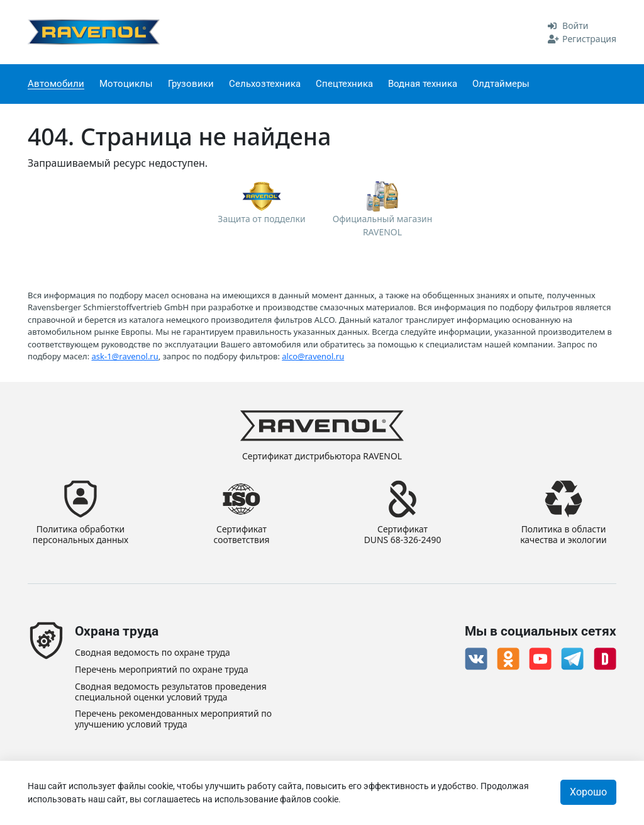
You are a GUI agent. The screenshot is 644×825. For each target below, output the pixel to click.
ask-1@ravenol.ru (125, 356)
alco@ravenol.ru (313, 356)
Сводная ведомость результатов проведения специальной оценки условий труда (171, 692)
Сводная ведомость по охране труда (153, 653)
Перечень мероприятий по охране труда (162, 670)
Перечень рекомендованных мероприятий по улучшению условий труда (173, 719)
